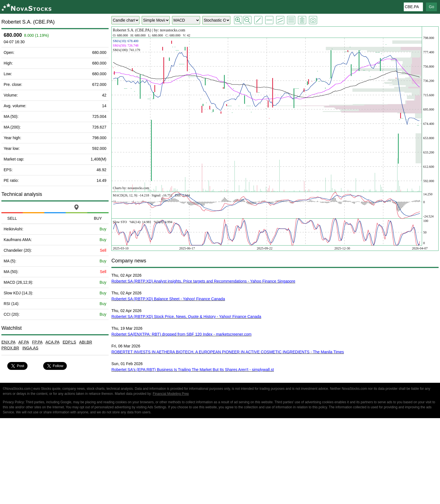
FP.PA (37, 342)
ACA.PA (52, 342)
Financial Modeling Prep (171, 394)
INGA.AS (30, 348)
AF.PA (23, 342)
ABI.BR (86, 342)
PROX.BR (10, 348)
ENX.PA (8, 342)
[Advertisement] (220, 462)
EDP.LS (69, 342)
